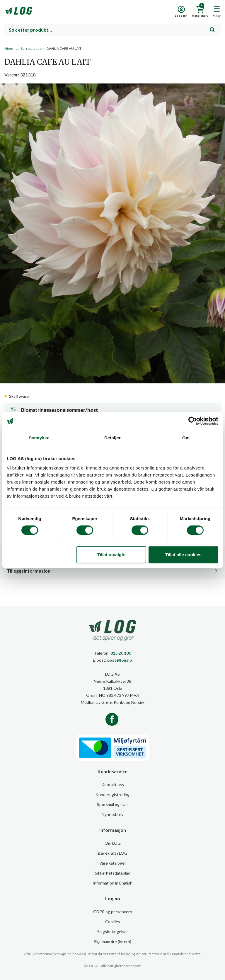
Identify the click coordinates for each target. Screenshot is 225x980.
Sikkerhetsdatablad (113, 873)
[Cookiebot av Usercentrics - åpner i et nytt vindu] (193, 421)
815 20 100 (121, 653)
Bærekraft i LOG (113, 853)
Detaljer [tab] (112, 438)
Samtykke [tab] (39, 438)
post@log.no (120, 660)
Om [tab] (186, 438)
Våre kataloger (113, 863)
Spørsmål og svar (112, 804)
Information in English (112, 883)
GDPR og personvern (113, 912)
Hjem (9, 48)
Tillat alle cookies (183, 555)
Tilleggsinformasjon (29, 571)
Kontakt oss (113, 784)
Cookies (113, 922)
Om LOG (113, 843)
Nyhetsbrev (112, 814)
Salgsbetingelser (113, 932)
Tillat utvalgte (111, 555)
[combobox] (112, 30)
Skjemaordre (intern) (113, 941)
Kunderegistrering (112, 794)
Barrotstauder (32, 48)
